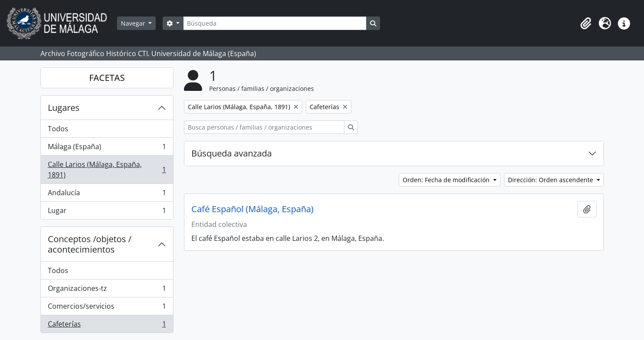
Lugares (64, 108)
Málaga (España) (107, 148)
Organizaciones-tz (107, 290)
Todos (58, 129)
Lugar (107, 212)
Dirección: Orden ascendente (551, 180)
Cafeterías (107, 326)
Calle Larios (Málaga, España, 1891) (107, 170)
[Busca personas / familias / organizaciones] (264, 127)
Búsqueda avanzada (232, 153)
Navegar (134, 23)
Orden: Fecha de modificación (447, 180)
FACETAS (107, 78)
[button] (586, 23)
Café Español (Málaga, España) (252, 209)
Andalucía (107, 195)
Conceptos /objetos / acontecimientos (90, 244)
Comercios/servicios (107, 308)
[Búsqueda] (275, 23)
